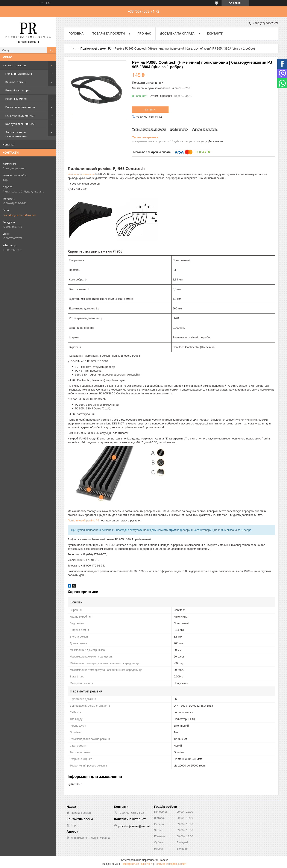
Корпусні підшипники (20, 124)
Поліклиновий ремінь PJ (83, 520)
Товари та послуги (109, 33)
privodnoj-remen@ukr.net (19, 215)
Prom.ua (163, 860)
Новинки (9, 144)
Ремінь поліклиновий (81, 174)
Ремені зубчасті (16, 99)
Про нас (144, 33)
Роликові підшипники (20, 107)
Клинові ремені (16, 82)
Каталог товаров (14, 65)
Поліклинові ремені (19, 74)
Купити (150, 109)
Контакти (215, 33)
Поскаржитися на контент (137, 864)
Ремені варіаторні (18, 90)
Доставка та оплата (177, 33)
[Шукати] (52, 50)
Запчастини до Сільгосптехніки (16, 134)
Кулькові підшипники (20, 115)
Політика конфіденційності (170, 864)
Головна (76, 33)
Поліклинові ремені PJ (96, 48)
